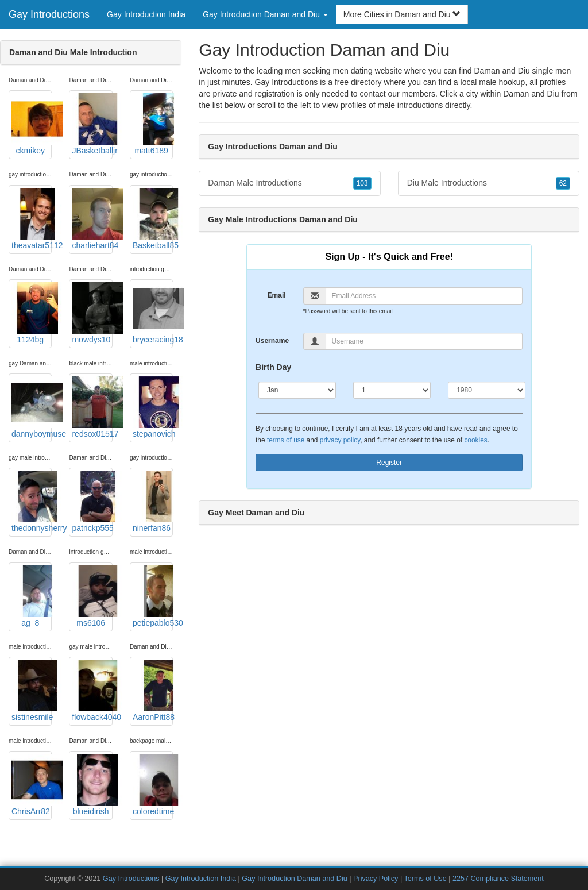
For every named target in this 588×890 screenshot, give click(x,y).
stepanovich (153, 407)
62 (563, 183)
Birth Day (273, 367)
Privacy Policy (376, 879)
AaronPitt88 (153, 691)
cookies (475, 440)
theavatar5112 (32, 219)
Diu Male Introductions (489, 183)
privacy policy (340, 440)
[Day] (392, 390)
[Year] (487, 390)
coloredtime (153, 785)
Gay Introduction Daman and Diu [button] (265, 14)
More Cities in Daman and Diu (402, 14)
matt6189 (153, 124)
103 (362, 183)
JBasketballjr (92, 124)
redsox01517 (92, 407)
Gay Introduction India (146, 14)
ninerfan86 (153, 502)
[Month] (297, 390)
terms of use (286, 440)
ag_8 (32, 596)
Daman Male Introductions (289, 183)
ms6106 (92, 596)
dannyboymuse (32, 407)
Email (277, 295)
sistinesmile (32, 691)
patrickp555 (92, 502)
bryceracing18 (153, 313)
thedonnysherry (32, 502)
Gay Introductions (49, 14)
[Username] (424, 341)
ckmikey (32, 124)
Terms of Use (425, 879)
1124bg (32, 313)
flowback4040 (92, 691)
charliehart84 (92, 219)
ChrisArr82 (32, 785)
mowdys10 (92, 313)
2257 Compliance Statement (498, 879)
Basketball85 (153, 219)
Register (389, 463)
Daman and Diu (531, 94)
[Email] (424, 296)
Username (272, 341)
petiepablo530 (153, 596)
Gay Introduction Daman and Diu (294, 879)
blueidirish (92, 785)
